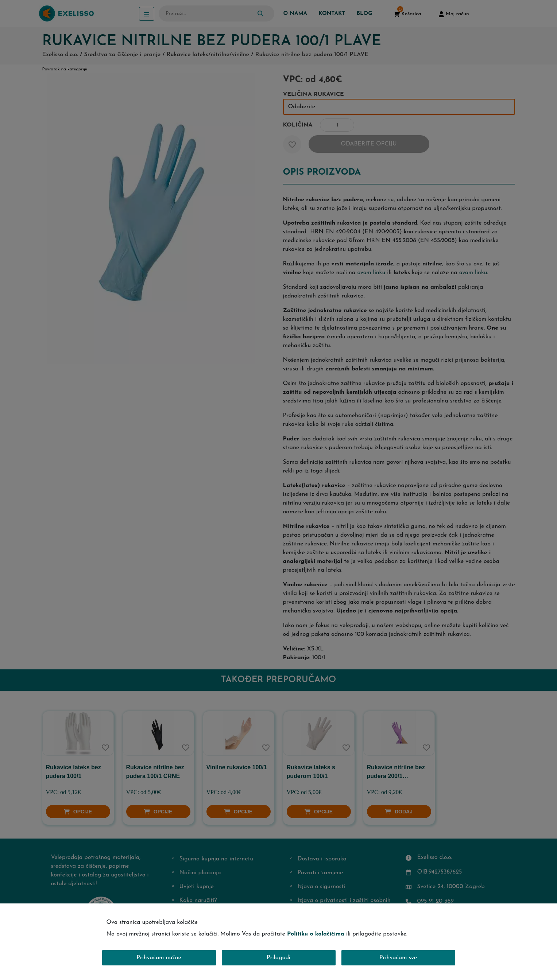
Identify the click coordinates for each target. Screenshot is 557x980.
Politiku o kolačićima (316, 934)
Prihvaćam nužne (159, 958)
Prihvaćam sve (398, 958)
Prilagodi (278, 958)
